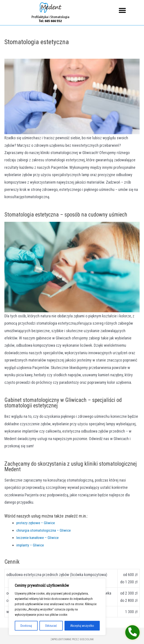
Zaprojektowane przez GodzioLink (72, 639)
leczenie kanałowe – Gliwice (35, 538)
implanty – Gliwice (27, 545)
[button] (123, 10)
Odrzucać (51, 626)
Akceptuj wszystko (82, 626)
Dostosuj (26, 626)
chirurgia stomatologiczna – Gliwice (41, 530)
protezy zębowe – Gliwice (32, 523)
